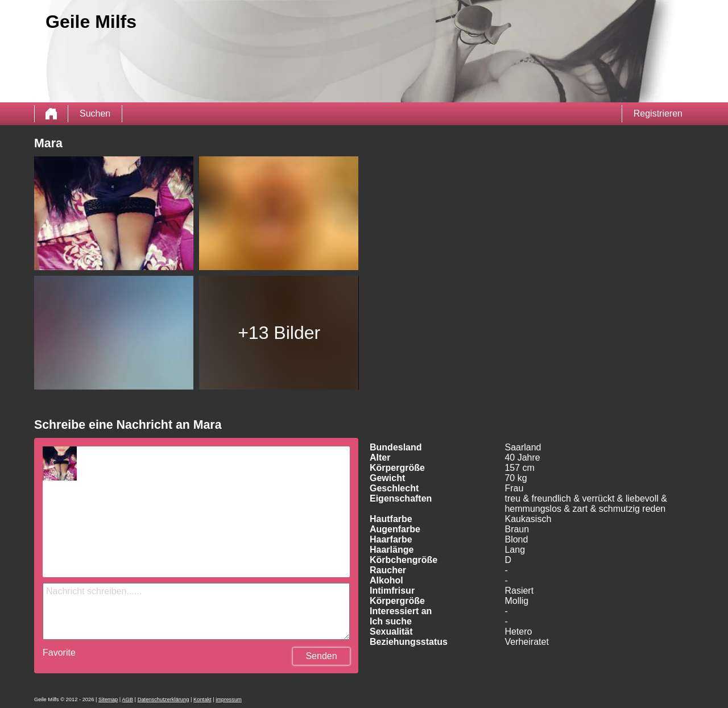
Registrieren (658, 113)
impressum (229, 699)
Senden (321, 656)
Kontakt (202, 699)
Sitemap (108, 699)
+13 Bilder (279, 333)
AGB (127, 699)
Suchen (95, 113)
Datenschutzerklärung (164, 699)
